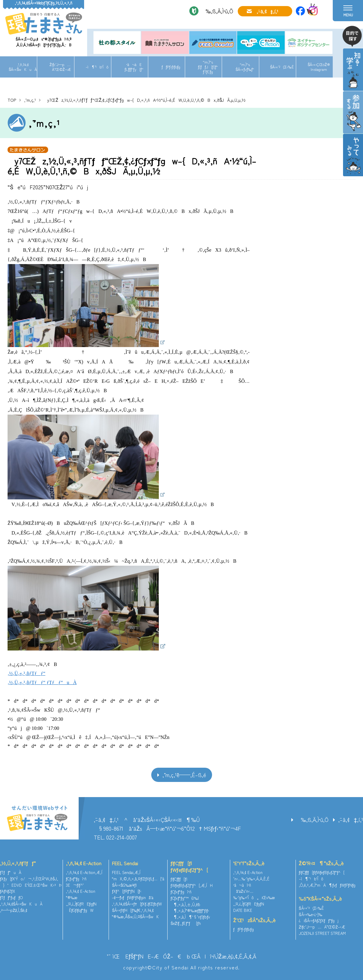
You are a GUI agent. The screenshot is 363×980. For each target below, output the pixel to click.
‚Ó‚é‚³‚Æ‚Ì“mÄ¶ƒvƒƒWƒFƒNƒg (327, 885)
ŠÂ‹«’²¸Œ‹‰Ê (282, 67)
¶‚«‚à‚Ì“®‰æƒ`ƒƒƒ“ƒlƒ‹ (190, 910)
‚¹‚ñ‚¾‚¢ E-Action (84, 863)
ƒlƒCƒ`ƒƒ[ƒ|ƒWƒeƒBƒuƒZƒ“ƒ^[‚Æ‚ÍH (192, 882)
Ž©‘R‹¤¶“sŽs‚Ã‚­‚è (321, 863)
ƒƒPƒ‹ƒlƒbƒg (171, 67)
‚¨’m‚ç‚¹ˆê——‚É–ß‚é (184, 775)
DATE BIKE (243, 910)
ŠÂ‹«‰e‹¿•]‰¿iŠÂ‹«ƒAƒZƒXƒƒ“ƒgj (319, 918)
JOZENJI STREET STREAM (322, 933)
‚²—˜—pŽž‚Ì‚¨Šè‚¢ (14, 910)
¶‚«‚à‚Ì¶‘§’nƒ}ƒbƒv (190, 917)
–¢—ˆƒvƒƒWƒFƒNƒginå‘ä (133, 897)
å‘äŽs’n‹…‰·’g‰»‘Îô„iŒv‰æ (254, 894)
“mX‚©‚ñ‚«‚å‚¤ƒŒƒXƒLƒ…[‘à (138, 879)
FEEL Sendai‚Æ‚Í (126, 872)
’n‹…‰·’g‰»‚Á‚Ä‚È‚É (251, 879)
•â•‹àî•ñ (242, 885)
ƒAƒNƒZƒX (8, 891)
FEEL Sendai (125, 863)
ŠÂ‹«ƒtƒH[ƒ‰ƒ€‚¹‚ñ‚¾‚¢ (133, 910)
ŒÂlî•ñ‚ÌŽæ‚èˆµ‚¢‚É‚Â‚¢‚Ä (224, 956)
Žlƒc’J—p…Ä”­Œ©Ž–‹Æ (60, 67)
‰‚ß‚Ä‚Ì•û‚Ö (217, 11)
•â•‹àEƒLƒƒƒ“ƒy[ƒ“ (134, 67)
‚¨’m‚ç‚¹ (30, 100)
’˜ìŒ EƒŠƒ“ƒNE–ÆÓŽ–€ (144, 956)
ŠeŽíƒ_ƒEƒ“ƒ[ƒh (186, 923)
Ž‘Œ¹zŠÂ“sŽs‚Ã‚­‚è (254, 920)
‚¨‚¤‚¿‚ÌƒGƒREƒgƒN (81, 904)
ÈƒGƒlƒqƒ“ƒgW (80, 910)
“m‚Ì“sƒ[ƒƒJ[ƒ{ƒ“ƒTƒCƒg (208, 67)
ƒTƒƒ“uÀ (11, 872)
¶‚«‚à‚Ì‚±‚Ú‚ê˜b (185, 904)
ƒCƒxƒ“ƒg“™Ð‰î (185, 898)
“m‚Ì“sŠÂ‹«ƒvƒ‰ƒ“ (245, 67)
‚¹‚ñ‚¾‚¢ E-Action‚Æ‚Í (84, 872)
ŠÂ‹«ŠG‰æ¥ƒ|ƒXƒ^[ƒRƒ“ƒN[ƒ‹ (127, 888)
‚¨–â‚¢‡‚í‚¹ (267, 11)
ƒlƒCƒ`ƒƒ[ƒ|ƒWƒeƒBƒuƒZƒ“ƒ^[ (189, 866)
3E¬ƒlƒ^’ (75, 885)
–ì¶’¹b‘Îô (97, 67)
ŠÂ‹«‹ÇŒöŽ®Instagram (319, 67)
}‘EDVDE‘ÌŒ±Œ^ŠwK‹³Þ (31, 885)
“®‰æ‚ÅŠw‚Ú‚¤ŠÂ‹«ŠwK (135, 917)
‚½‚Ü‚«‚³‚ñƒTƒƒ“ (18, 863)
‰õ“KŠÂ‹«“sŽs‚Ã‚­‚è (320, 899)
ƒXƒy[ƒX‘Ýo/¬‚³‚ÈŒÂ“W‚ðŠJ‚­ (29, 879)
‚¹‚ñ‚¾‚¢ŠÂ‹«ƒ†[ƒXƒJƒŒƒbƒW (137, 904)
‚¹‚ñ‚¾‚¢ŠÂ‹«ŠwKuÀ (23, 67)
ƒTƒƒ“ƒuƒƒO (11, 897)
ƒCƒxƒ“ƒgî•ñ (76, 879)
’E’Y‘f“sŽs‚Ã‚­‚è (249, 863)
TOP (12, 100)
